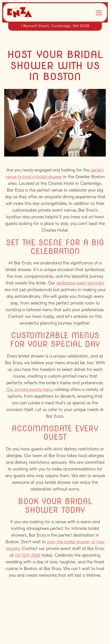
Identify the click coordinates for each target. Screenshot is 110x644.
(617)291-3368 (27, 556)
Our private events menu (30, 390)
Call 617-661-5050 (55, 609)
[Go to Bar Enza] (55, 26)
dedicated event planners (80, 284)
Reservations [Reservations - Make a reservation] (55, 623)
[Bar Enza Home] (25, 12)
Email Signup (55, 637)
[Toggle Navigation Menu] (99, 13)
